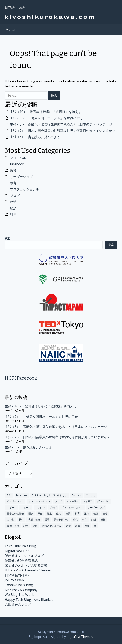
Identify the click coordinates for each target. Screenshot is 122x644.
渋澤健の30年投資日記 (21, 561)
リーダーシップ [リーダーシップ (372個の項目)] (96, 507)
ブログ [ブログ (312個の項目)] (53, 507)
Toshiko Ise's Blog (19, 585)
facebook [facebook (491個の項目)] (22, 495)
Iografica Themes (80, 637)
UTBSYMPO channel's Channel (28, 570)
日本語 (10, 7)
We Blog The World (20, 595)
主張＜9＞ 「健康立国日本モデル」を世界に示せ (46, 118)
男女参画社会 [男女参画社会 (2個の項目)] (61, 520)
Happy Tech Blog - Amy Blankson (30, 600)
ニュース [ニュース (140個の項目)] (26, 507)
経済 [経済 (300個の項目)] (103, 520)
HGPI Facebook (21, 378)
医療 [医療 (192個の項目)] (31, 514)
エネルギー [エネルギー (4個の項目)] (72, 501)
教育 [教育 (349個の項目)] (77, 514)
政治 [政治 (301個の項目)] (59, 514)
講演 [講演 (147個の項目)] (35, 526)
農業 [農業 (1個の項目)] (78, 526)
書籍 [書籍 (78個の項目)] (105, 514)
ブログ (15, 196)
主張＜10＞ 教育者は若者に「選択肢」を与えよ (46, 112)
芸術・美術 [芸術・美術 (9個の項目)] (13, 526)
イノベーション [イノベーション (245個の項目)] (15, 501)
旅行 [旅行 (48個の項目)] (87, 514)
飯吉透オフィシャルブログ (24, 556)
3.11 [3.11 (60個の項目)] (9, 495)
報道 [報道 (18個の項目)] (49, 514)
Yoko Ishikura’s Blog (20, 546)
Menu (10, 30)
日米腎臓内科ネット (19, 575)
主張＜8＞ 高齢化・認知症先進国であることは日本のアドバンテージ (61, 124)
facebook (17, 164)
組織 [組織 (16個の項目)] (94, 520)
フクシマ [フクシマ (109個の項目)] (40, 507)
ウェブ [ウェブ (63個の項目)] (58, 501)
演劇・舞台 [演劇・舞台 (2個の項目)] (34, 520)
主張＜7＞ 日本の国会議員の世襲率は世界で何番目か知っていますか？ (63, 131)
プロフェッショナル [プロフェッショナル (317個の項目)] (72, 507)
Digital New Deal (18, 551)
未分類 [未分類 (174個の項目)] (11, 520)
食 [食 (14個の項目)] (95, 526)
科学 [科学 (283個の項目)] (85, 520)
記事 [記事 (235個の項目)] (26, 526)
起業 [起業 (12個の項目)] (68, 526)
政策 (13, 170)
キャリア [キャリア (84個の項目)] (88, 501)
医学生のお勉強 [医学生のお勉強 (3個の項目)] (15, 514)
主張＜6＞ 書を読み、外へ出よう (35, 137)
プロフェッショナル (24, 189)
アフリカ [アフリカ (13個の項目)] (91, 495)
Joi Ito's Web (14, 580)
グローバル (18, 158)
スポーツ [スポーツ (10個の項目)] (12, 507)
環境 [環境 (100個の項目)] (47, 520)
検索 (7, 239)
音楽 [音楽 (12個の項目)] (87, 526)
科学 (13, 214)
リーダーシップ (21, 177)
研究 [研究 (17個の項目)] (75, 520)
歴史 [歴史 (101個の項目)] (21, 520)
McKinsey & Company (21, 590)
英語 (21, 7)
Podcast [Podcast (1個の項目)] (77, 495)
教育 (13, 183)
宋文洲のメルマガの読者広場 (26, 565)
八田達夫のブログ (18, 604)
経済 (13, 208)
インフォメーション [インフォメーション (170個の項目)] (39, 501)
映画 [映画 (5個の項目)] (96, 514)
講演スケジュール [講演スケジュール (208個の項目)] (52, 526)
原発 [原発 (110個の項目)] (40, 514)
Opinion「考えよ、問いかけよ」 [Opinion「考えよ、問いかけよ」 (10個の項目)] (50, 495)
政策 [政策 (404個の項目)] (68, 514)
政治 (13, 202)
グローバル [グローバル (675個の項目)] (103, 501)
